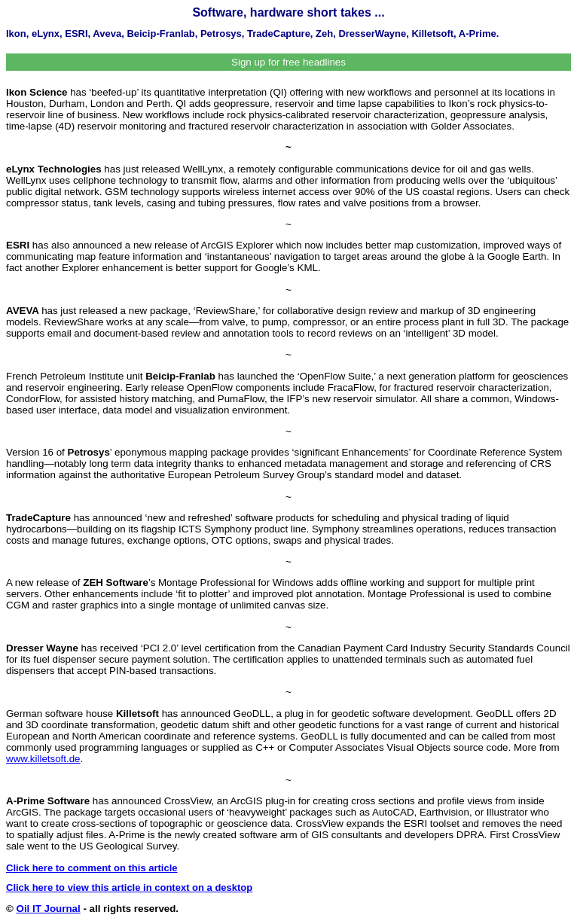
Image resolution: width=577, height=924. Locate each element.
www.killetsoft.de (43, 759)
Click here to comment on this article (92, 868)
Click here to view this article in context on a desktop (129, 887)
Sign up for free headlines (288, 62)
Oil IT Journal (49, 909)
